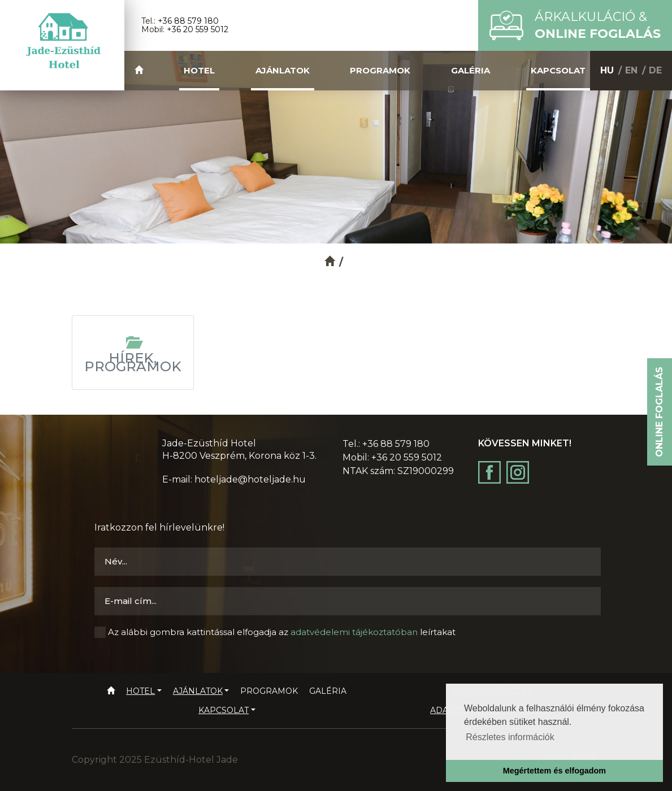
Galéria (471, 70)
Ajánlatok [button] (283, 70)
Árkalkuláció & (598, 25)
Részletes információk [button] (510, 737)
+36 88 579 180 (188, 21)
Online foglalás (659, 412)
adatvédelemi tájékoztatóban (354, 632)
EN (631, 70)
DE (655, 70)
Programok (380, 70)
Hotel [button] (199, 70)
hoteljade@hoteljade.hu (250, 479)
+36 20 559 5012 (198, 29)
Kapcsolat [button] (558, 70)
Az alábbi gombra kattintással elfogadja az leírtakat (282, 632)
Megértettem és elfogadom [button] (554, 771)
